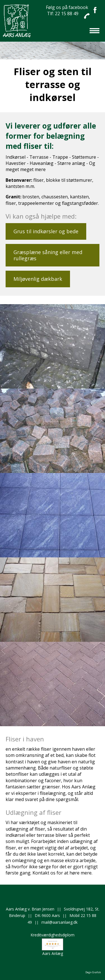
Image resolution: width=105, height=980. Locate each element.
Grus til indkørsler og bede (46, 231)
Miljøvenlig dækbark (38, 279)
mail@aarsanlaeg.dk (60, 922)
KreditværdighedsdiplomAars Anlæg (53, 944)
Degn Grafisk (93, 972)
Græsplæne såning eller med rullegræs (48, 255)
